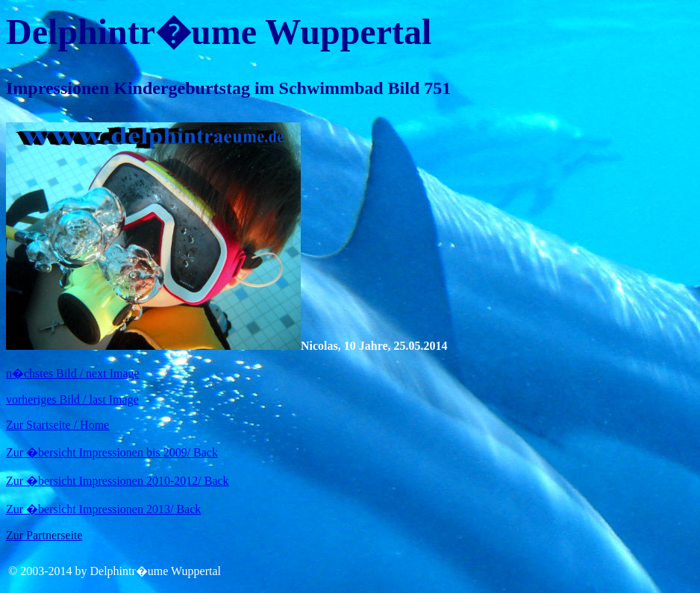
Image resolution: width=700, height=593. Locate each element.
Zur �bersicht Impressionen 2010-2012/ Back (118, 481)
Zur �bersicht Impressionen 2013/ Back (103, 509)
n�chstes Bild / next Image (73, 373)
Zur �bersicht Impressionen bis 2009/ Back (112, 452)
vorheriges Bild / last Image (72, 399)
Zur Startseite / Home (57, 425)
